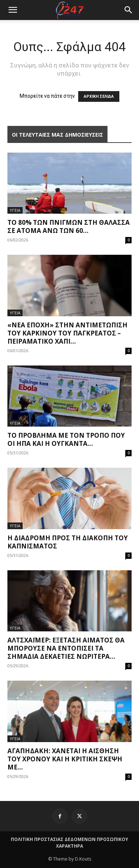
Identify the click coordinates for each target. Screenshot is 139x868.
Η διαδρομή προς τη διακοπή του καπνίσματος (68, 542)
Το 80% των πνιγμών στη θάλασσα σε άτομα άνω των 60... (69, 226)
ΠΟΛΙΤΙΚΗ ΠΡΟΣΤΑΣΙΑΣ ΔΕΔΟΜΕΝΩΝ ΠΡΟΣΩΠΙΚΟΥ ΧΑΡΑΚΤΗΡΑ (69, 843)
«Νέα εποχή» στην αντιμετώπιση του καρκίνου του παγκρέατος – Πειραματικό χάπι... (67, 333)
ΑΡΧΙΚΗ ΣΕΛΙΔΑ (99, 96)
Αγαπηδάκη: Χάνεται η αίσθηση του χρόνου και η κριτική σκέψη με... (65, 759)
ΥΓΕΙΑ (15, 210)
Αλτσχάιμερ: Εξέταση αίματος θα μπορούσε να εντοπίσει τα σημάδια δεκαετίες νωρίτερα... (66, 648)
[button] (129, 10)
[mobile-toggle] (13, 10)
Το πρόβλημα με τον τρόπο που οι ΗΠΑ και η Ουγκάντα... (66, 439)
